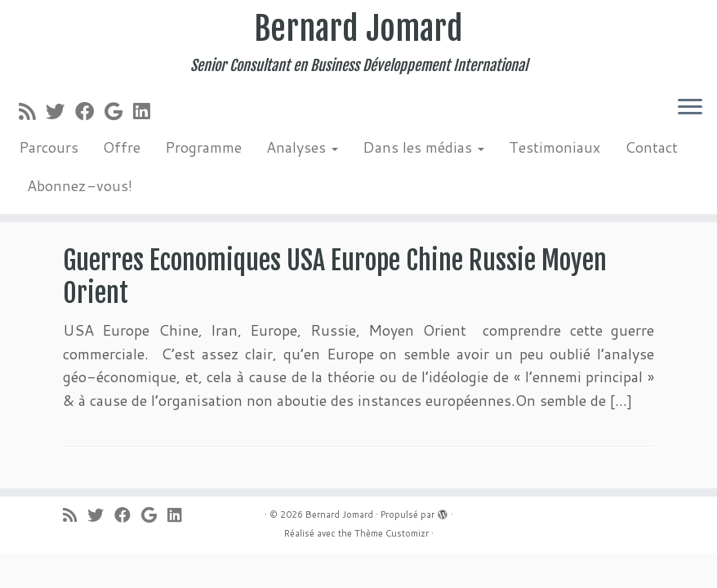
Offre (122, 147)
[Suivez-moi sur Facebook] (90, 111)
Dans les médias (423, 147)
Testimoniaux (554, 147)
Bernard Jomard (358, 29)
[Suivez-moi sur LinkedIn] (147, 111)
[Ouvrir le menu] (690, 108)
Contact (651, 147)
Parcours (49, 147)
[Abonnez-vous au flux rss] (32, 111)
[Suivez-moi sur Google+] (119, 111)
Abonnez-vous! (80, 185)
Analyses (302, 147)
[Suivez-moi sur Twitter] (60, 111)
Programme (203, 147)
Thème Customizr (392, 533)
